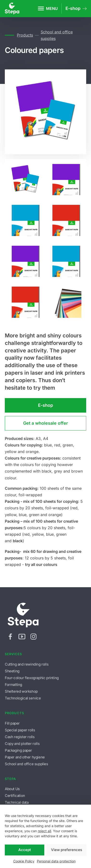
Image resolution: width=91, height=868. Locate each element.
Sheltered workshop (21, 691)
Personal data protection (56, 861)
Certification (15, 796)
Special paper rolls (20, 730)
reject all (44, 831)
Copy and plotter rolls (22, 744)
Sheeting (12, 671)
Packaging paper (18, 750)
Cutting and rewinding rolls (27, 664)
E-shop (45, 405)
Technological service (23, 698)
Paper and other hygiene (25, 757)
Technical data (17, 802)
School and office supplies (57, 35)
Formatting (13, 685)
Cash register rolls (20, 737)
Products (25, 35)
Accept (25, 850)
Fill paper (12, 723)
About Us (12, 789)
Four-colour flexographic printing (32, 678)
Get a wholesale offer (45, 423)
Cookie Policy (24, 861)
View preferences (67, 850)
